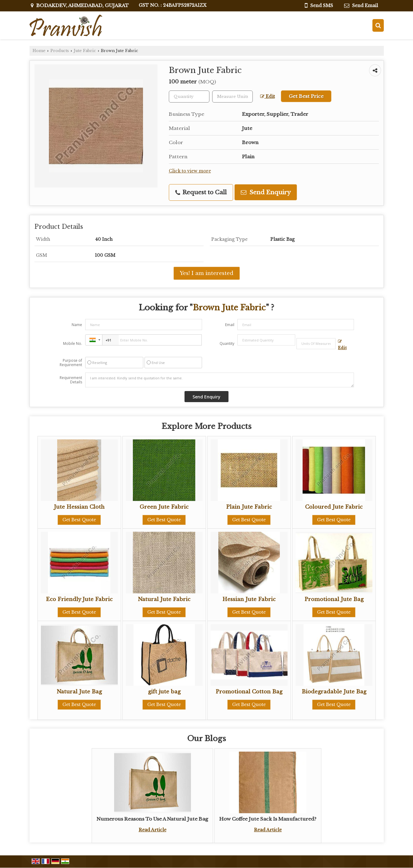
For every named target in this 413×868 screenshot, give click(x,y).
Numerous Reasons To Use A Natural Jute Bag (152, 819)
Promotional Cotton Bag (249, 692)
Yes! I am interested (207, 273)
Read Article (153, 830)
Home (39, 51)
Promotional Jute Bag (334, 599)
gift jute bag (164, 692)
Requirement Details (71, 380)
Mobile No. (73, 343)
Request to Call (201, 192)
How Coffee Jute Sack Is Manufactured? (268, 819)
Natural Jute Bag (79, 692)
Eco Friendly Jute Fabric (79, 599)
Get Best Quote (79, 520)
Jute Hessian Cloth (79, 507)
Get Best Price (306, 96)
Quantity (227, 343)
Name (77, 325)
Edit (268, 97)
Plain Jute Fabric (249, 507)
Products (60, 51)
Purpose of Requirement (71, 363)
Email (230, 325)
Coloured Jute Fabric (334, 507)
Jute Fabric (85, 51)
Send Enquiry (266, 192)
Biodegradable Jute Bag (334, 692)
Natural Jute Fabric (164, 599)
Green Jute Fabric (164, 507)
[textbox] (232, 97)
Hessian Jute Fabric (249, 599)
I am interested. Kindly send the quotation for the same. (220, 380)
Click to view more (190, 171)
